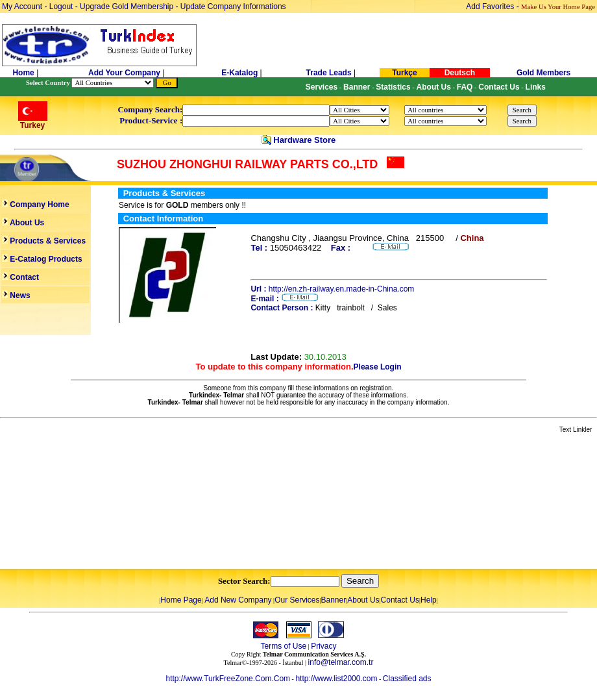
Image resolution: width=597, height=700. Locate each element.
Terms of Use (283, 646)
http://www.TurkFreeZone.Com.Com (228, 679)
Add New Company (238, 600)
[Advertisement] (154, 502)
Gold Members (543, 73)
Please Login (378, 367)
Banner (334, 600)
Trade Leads (329, 73)
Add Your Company (125, 73)
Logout (61, 6)
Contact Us (400, 600)
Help (429, 600)
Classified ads (407, 679)
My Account (23, 6)
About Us (363, 600)
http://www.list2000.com (336, 679)
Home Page (181, 600)
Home (24, 73)
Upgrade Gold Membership (128, 6)
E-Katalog (239, 73)
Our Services (297, 600)
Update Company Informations (233, 6)
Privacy (323, 646)
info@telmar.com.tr (341, 662)
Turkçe (404, 73)
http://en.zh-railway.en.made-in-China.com (342, 289)
